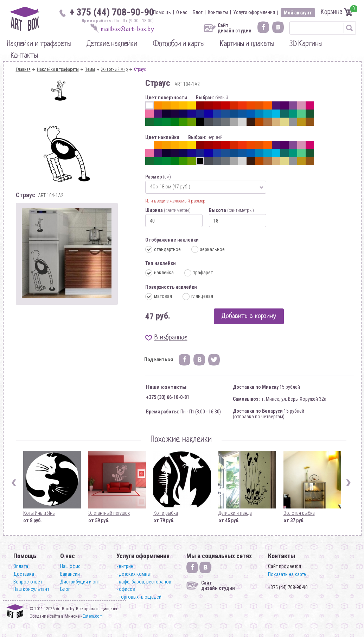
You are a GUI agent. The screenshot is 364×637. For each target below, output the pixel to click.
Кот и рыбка (166, 513)
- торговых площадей (139, 597)
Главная (23, 69)
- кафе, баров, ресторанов (144, 582)
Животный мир (114, 69)
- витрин (125, 566)
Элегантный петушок (109, 513)
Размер (158, 177)
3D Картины (306, 44)
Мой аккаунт (298, 13)
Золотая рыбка (299, 513)
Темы (90, 69)
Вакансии (70, 574)
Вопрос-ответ (28, 582)
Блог (198, 12)
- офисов (126, 589)
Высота (231, 210)
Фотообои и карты (178, 44)
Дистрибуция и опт (80, 582)
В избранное (171, 338)
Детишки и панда (235, 513)
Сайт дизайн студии (235, 28)
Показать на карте (287, 574)
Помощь (162, 12)
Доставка (24, 574)
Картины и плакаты (247, 44)
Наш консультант (31, 589)
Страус (140, 69)
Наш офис (70, 566)
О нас (182, 12)
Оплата (21, 566)
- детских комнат (134, 574)
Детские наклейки (112, 44)
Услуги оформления (254, 12)
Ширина (168, 210)
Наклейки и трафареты (39, 44)
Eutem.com (93, 616)
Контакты (218, 12)
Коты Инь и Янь (39, 513)
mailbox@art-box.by (127, 29)
